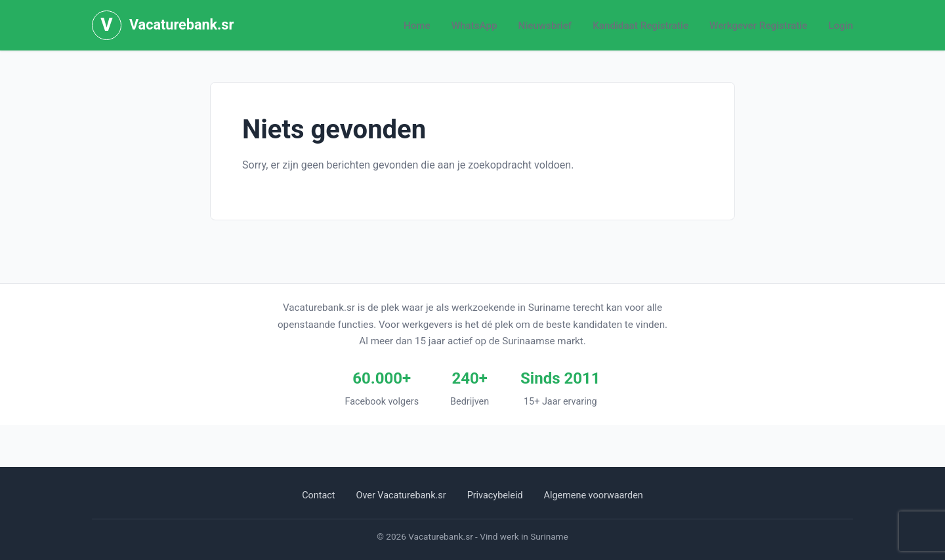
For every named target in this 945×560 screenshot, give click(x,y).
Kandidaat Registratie (640, 26)
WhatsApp (474, 26)
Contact (318, 495)
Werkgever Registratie (758, 26)
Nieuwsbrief (545, 26)
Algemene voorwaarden (594, 495)
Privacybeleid (495, 495)
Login (841, 26)
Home (417, 26)
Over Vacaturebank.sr (401, 495)
